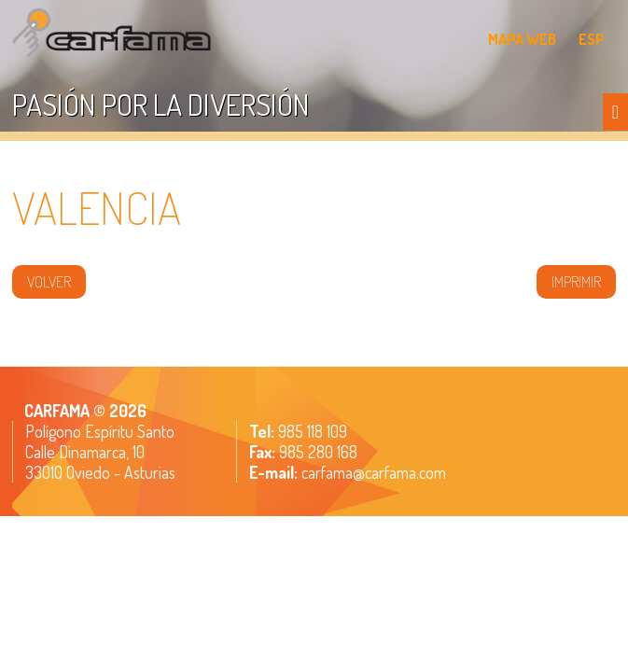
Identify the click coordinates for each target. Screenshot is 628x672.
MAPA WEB (522, 39)
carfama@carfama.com (374, 472)
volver (49, 282)
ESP (592, 39)
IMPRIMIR (576, 282)
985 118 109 (311, 431)
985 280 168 (316, 452)
